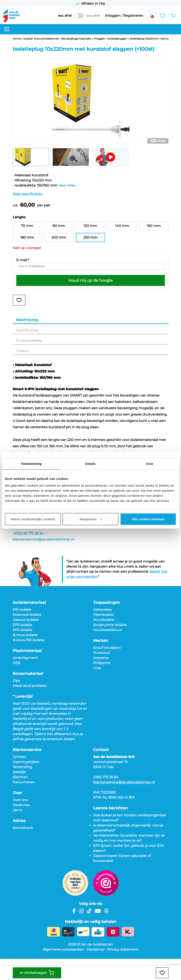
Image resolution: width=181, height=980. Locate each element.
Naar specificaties (28, 194)
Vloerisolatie (103, 615)
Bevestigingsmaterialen (76, 39)
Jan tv (18, 810)
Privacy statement (123, 949)
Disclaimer (95, 949)
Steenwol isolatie (27, 615)
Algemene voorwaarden (63, 949)
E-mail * (23, 260)
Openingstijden (26, 762)
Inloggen (113, 16)
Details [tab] (91, 464)
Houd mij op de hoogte (90, 280)
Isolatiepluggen (117, 39)
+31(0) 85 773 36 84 (28, 533)
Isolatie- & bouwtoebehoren (41, 39)
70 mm (27, 226)
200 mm (59, 237)
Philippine (102, 663)
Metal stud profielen (30, 686)
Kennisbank (23, 828)
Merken (101, 641)
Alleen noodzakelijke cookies (33, 519)
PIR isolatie (22, 610)
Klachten (20, 777)
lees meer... (68, 185)
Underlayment (25, 658)
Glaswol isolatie (26, 620)
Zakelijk (19, 772)
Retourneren (24, 782)
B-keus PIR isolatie (28, 640)
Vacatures (21, 805)
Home (17, 39)
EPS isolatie (22, 625)
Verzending (22, 767)
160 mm (154, 226)
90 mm (59, 226)
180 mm (27, 237)
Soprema (101, 658)
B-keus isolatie (25, 635)
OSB (16, 663)
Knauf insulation (107, 648)
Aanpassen (91, 519)
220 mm (90, 237)
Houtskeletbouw (108, 630)
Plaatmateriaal (27, 651)
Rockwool (102, 653)
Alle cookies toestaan (148, 519)
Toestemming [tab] (31, 464)
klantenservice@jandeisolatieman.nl (44, 539)
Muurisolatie (104, 620)
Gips (16, 681)
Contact (19, 757)
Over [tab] (150, 464)
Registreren (133, 16)
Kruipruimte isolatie (110, 625)
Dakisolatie (102, 610)
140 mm (122, 226)
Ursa (97, 668)
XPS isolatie (22, 630)
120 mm (90, 226)
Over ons (20, 800)
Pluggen (99, 39)
